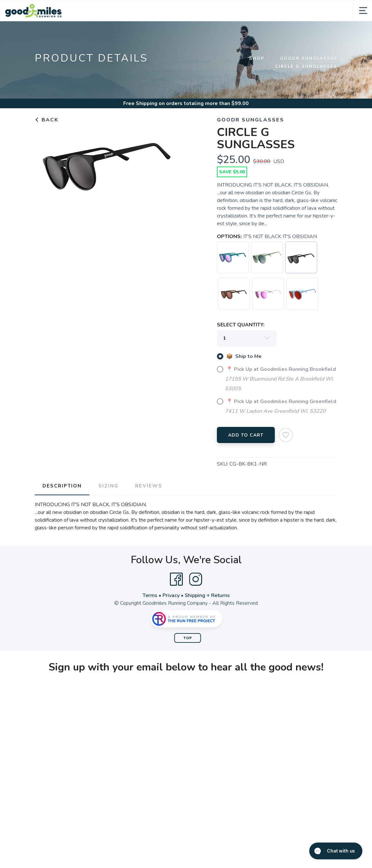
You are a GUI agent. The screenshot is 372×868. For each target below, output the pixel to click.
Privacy (171, 595)
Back (47, 120)
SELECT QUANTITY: (241, 325)
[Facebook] (176, 579)
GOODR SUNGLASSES (309, 59)
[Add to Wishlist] (286, 435)
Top (188, 638)
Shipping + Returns (207, 595)
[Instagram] (196, 579)
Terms (150, 595)
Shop (257, 59)
